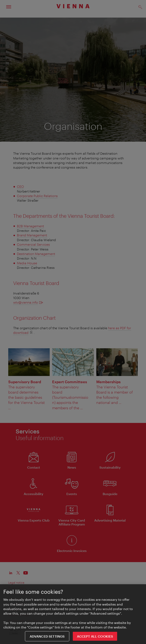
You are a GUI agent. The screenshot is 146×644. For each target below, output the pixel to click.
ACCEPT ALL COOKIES (95, 637)
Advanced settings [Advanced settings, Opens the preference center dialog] (47, 637)
